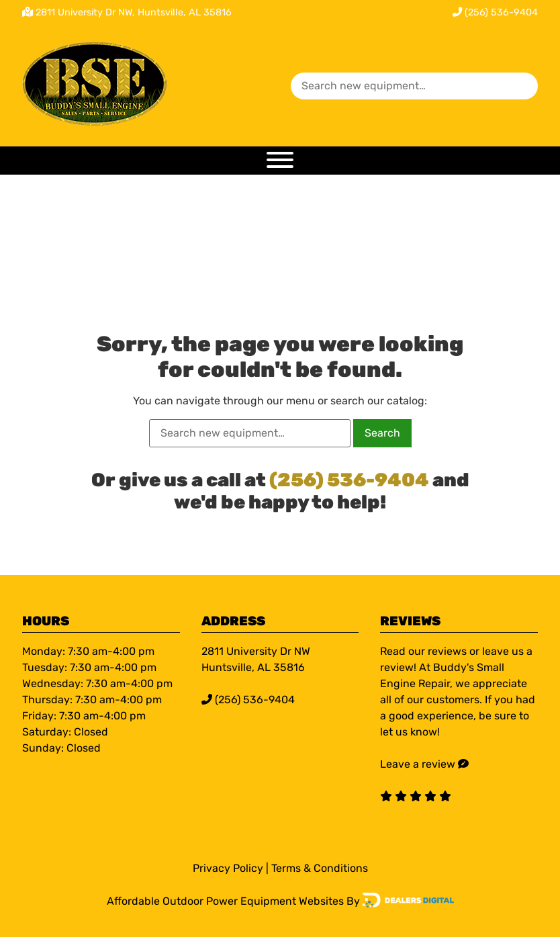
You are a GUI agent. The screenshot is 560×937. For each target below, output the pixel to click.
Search (382, 433)
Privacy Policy (228, 868)
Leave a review (418, 764)
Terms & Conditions (320, 868)
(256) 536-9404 (495, 12)
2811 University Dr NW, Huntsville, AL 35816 (134, 12)
